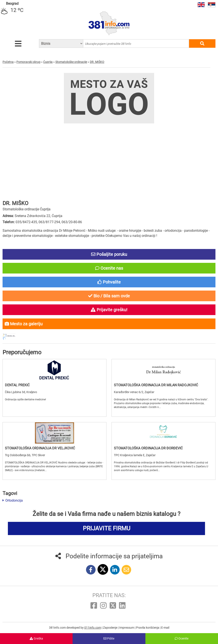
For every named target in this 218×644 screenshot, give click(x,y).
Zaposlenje (110, 628)
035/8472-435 (26, 222)
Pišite (109, 638)
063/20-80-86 (72, 222)
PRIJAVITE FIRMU (107, 528)
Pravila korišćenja (148, 628)
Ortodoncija (13, 500)
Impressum (127, 628)
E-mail (165, 628)
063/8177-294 (49, 222)
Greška (36, 638)
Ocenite (182, 638)
